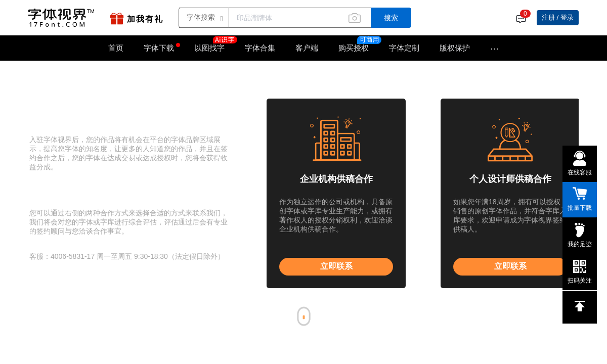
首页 (116, 48)
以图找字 (214, 44)
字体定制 (404, 48)
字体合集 (260, 48)
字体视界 (60, 73)
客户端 (307, 48)
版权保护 (455, 48)
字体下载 (159, 48)
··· (494, 48)
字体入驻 (88, 73)
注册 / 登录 (558, 17)
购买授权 (354, 48)
